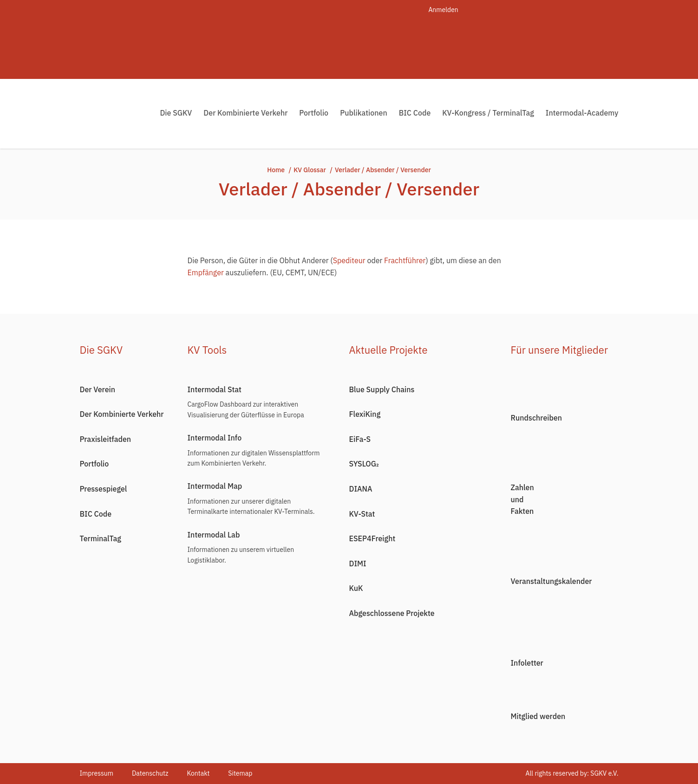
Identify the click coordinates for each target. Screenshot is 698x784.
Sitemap (240, 773)
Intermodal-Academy (582, 113)
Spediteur (349, 260)
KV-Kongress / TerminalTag (488, 113)
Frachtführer (405, 260)
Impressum (97, 773)
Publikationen (364, 113)
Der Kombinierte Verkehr (245, 113)
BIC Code (415, 113)
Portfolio (314, 113)
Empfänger (206, 272)
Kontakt (198, 773)
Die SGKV (176, 113)
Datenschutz (150, 773)
